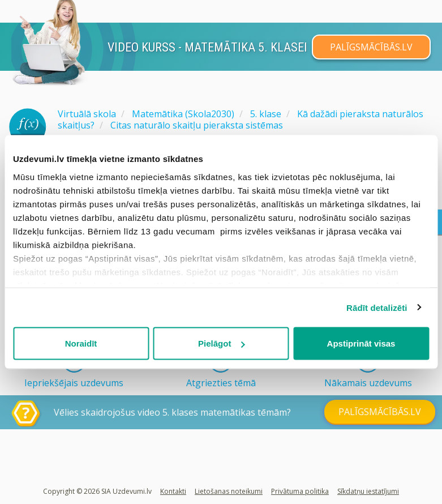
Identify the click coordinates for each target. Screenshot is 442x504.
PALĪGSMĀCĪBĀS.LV (371, 47)
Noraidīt (81, 343)
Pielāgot (221, 343)
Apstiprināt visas (361, 343)
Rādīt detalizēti (377, 307)
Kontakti (173, 491)
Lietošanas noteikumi (229, 491)
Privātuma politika (300, 491)
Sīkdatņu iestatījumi (368, 491)
